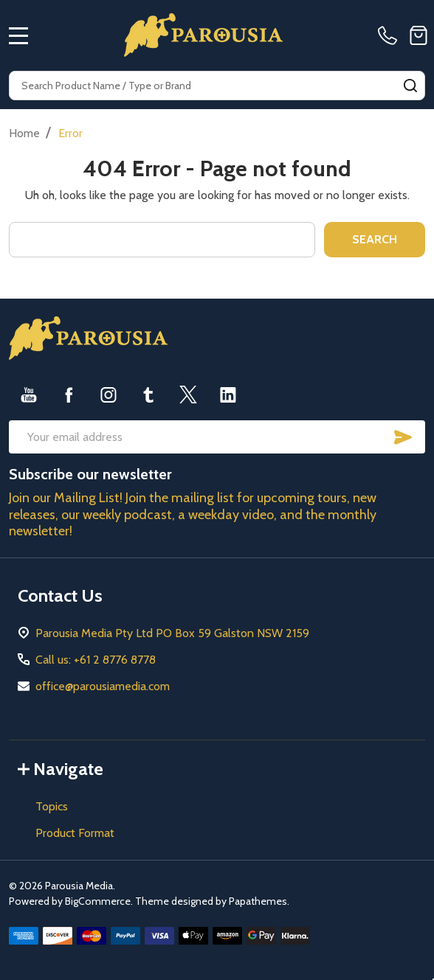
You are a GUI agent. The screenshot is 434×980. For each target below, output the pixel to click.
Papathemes (258, 901)
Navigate (61, 769)
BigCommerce (98, 901)
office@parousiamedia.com (103, 686)
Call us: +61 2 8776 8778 (96, 660)
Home (24, 133)
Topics (52, 806)
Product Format (75, 833)
